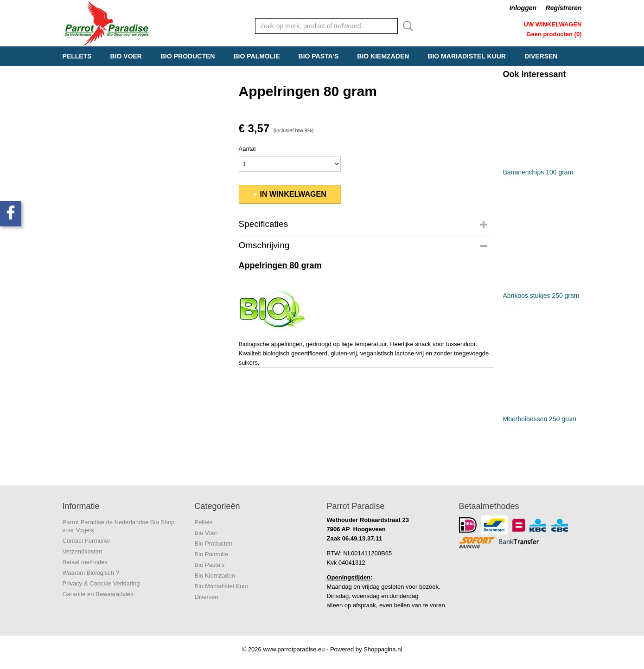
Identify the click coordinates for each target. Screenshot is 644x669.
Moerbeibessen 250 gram (540, 419)
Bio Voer (126, 56)
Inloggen (523, 8)
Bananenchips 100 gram (538, 172)
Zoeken (406, 26)
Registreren (564, 8)
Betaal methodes (85, 562)
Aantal (247, 149)
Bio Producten (188, 56)
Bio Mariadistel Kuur (467, 56)
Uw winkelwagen (553, 24)
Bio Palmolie (256, 56)
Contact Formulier (86, 541)
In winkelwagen (293, 194)
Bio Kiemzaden (383, 56)
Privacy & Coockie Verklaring (101, 583)
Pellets (77, 56)
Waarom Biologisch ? (91, 573)
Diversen (541, 56)
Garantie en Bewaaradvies (98, 594)
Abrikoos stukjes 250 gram (541, 296)
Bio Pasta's (319, 56)
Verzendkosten (83, 551)
